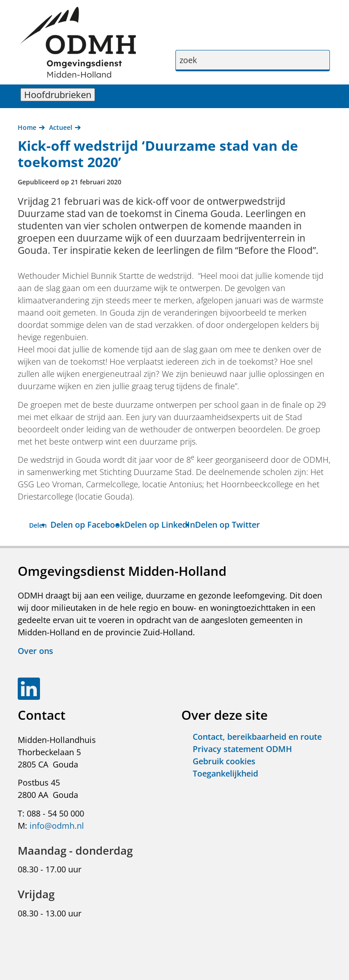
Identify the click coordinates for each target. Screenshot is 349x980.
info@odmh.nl (57, 826)
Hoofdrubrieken (60, 95)
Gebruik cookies (224, 761)
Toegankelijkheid (225, 773)
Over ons (35, 651)
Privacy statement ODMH (242, 749)
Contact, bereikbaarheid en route (257, 737)
